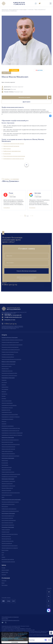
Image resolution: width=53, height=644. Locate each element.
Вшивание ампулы (6, 410)
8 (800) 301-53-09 (19, 3)
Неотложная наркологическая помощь (11, 444)
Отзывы (3, 568)
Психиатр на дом (6, 532)
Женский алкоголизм (7, 467)
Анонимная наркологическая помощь (14, 144)
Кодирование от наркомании (8, 486)
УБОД (3, 497)
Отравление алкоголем (7, 371)
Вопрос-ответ (5, 572)
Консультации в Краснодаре (8, 513)
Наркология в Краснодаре (8, 437)
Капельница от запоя (7, 366)
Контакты (4, 575)
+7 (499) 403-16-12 (19, 4)
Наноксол (4, 421)
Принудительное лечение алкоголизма (14, 156)
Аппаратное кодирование (8, 426)
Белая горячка (5, 550)
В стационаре (7, 154)
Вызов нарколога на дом (7, 442)
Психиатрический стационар (8, 562)
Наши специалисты (40, 10)
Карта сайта (5, 619)
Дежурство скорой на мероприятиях (10, 347)
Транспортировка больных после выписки (11, 359)
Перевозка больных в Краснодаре (10, 338)
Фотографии (5, 585)
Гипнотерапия (5, 465)
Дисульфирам (5, 389)
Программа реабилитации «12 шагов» (10, 502)
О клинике (31, 10)
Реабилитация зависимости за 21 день (10, 456)
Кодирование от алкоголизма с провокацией (12, 433)
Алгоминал (4, 382)
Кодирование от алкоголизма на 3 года (11, 428)
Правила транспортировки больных (10, 352)
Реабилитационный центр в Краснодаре (11, 500)
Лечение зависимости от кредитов (10, 548)
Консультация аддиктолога (8, 516)
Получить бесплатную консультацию (26, 271)
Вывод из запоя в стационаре (8, 364)
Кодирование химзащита (7, 419)
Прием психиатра (6, 530)
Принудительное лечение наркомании (11, 493)
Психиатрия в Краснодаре (8, 527)
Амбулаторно (5, 461)
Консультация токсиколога (8, 525)
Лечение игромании (6, 490)
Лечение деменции (6, 536)
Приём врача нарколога (7, 451)
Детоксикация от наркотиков (8, 481)
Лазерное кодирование (7, 403)
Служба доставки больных (8, 354)
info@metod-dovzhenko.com (13, 317)
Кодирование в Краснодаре (8, 378)
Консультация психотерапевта (9, 520)
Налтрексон (4, 394)
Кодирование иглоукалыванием (9, 405)
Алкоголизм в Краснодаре (8, 458)
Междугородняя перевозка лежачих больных (12, 340)
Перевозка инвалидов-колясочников (10, 342)
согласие (18, 637)
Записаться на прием (24, 97)
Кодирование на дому (7, 412)
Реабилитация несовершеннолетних (10, 511)
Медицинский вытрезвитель (8, 454)
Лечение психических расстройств (10, 534)
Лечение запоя (5, 369)
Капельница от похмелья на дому (9, 375)
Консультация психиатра (7, 518)
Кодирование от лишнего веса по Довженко (12, 435)
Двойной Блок (5, 387)
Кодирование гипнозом (7, 408)
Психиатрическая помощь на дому (10, 546)
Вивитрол (4, 392)
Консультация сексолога (7, 523)
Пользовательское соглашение (10, 617)
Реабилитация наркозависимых (12, 151)
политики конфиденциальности (27, 279)
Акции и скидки (5, 570)
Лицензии (4, 581)
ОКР (3, 555)
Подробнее (7, 208)
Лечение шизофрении (7, 543)
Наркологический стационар (8, 449)
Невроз (3, 557)
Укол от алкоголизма (7, 401)
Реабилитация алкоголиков (8, 504)
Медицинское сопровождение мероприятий (12, 345)
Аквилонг (4, 385)
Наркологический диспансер (11, 146)
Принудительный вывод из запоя (9, 373)
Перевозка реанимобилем (8, 357)
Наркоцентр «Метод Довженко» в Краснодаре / (14, 10)
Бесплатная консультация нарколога (10, 440)
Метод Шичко (7, 149)
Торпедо (4, 396)
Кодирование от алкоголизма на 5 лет (14, 159)
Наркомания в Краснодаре (8, 479)
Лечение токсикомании (7, 484)
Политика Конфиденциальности (10, 620)
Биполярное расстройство (8, 559)
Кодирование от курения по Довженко (11, 417)
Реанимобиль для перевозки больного (11, 350)
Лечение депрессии (6, 539)
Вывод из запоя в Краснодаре (9, 362)
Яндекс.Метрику (23, 634)
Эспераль (4, 398)
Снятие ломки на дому (7, 495)
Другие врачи (26, 102)
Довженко (4, 380)
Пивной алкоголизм (6, 470)
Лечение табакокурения (7, 488)
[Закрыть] (27, 633)
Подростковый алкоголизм (8, 472)
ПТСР (3, 553)
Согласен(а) (15, 642)
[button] (32, 216)
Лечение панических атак (8, 541)
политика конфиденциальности (10, 638)
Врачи (3, 583)
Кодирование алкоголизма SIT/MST (10, 415)
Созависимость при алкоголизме (9, 477)
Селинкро (4, 424)
